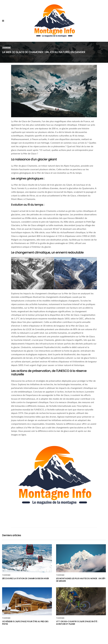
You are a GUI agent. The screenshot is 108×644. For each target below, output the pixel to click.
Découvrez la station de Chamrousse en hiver (26, 578)
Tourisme (6, 48)
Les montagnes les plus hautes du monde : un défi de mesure (81, 580)
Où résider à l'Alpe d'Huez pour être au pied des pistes (25, 623)
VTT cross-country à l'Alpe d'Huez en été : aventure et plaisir (77, 623)
